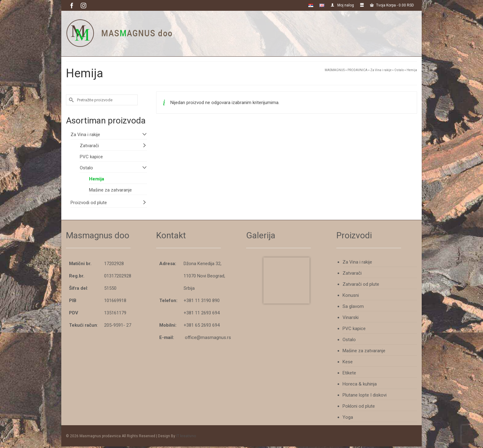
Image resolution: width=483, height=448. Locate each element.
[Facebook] (72, 5)
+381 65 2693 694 (202, 325)
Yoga (348, 417)
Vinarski (351, 317)
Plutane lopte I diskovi (365, 395)
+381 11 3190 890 (202, 301)
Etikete (349, 373)
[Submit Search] (71, 100)
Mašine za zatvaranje (110, 190)
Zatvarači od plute (361, 284)
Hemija (97, 179)
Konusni (351, 295)
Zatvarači (89, 146)
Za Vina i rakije (85, 135)
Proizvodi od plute (89, 203)
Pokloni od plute (359, 406)
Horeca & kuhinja (360, 384)
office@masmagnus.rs (208, 337)
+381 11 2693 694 (202, 313)
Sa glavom (353, 306)
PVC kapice (91, 157)
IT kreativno (186, 436)
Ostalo (86, 168)
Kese (348, 362)
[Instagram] (83, 5)
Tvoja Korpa (392, 5)
